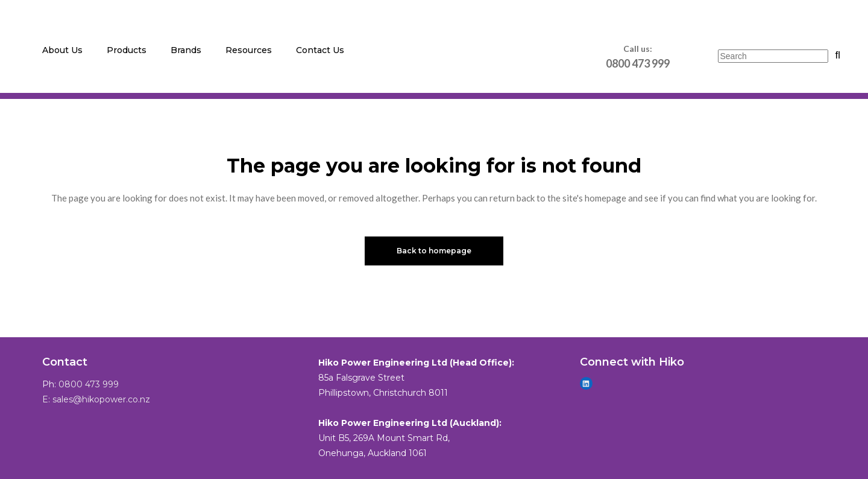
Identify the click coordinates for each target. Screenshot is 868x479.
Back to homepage (434, 251)
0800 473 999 (89, 384)
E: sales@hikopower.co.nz (96, 399)
